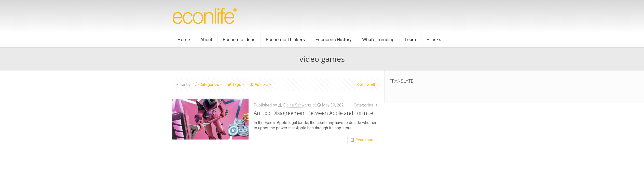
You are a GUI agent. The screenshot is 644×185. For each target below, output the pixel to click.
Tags (236, 84)
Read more (365, 140)
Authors (261, 84)
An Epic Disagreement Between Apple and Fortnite (313, 113)
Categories (209, 84)
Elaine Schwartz (297, 105)
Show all (365, 84)
